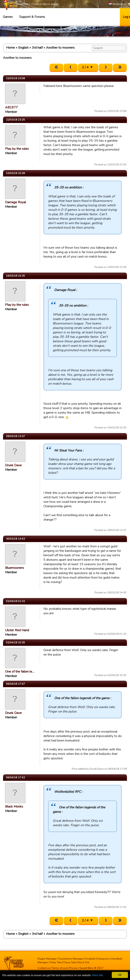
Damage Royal (16, 202)
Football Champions (97, 959)
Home (10, 48)
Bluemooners (15, 568)
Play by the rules (17, 149)
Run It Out (83, 962)
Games (8, 17)
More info (98, 975)
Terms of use (60, 968)
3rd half (37, 48)
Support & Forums (32, 17)
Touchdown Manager (71, 959)
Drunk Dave (13, 465)
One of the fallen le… (20, 672)
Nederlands (118, 4)
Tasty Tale (56, 962)
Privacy (73, 968)
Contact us (44, 968)
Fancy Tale (70, 962)
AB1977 (11, 107)
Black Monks (14, 807)
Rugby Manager (47, 959)
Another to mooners (60, 48)
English (23, 48)
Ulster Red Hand (17, 630)
